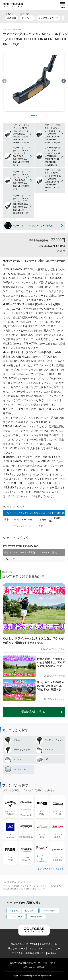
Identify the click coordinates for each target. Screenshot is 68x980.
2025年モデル (49, 911)
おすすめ (14, 911)
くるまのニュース (48, 944)
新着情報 (12, 18)
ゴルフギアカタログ (13, 882)
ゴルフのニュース (20, 944)
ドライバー (27, 18)
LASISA (29, 953)
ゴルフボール (16, 917)
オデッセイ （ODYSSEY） (14, 30)
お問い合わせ (29, 967)
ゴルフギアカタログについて (23, 963)
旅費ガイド (40, 953)
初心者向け (30, 911)
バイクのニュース (36, 949)
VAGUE (34, 944)
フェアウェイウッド (48, 18)
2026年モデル (36, 917)
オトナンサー (53, 949)
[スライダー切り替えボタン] (32, 116)
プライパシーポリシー (48, 963)
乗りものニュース (17, 949)
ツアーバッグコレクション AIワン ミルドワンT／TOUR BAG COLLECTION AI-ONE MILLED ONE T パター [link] (32, 887)
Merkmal (52, 953)
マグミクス (17, 953)
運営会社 (41, 967)
